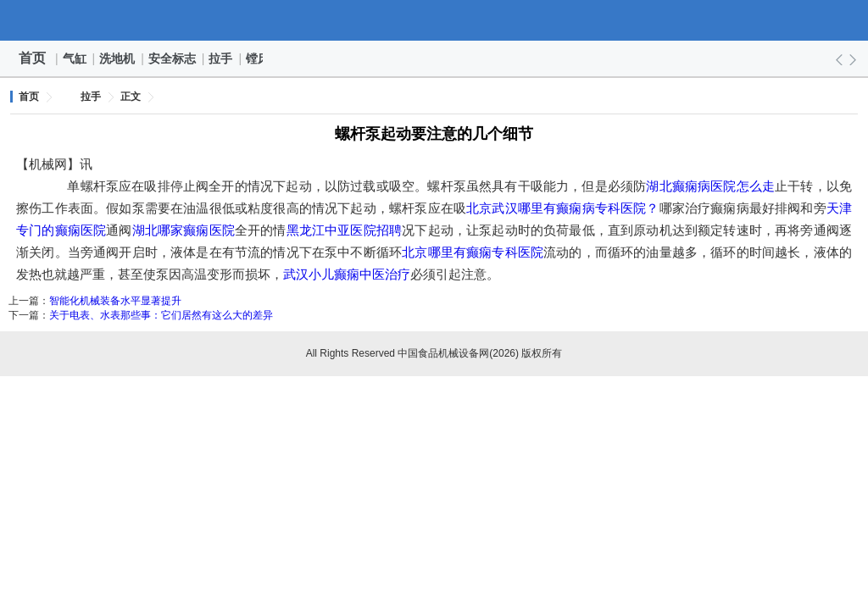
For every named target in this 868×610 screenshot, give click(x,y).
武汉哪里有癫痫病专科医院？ (575, 208)
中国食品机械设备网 (434, 20)
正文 (131, 97)
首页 (32, 58)
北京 (479, 208)
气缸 (75, 58)
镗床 (259, 58)
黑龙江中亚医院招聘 (345, 230)
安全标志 (173, 58)
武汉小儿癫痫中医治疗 (347, 274)
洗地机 (118, 58)
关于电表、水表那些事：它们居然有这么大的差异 (161, 315)
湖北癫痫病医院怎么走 (710, 186)
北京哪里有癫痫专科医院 (473, 252)
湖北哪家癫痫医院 (184, 230)
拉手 (221, 58)
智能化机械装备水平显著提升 (115, 301)
